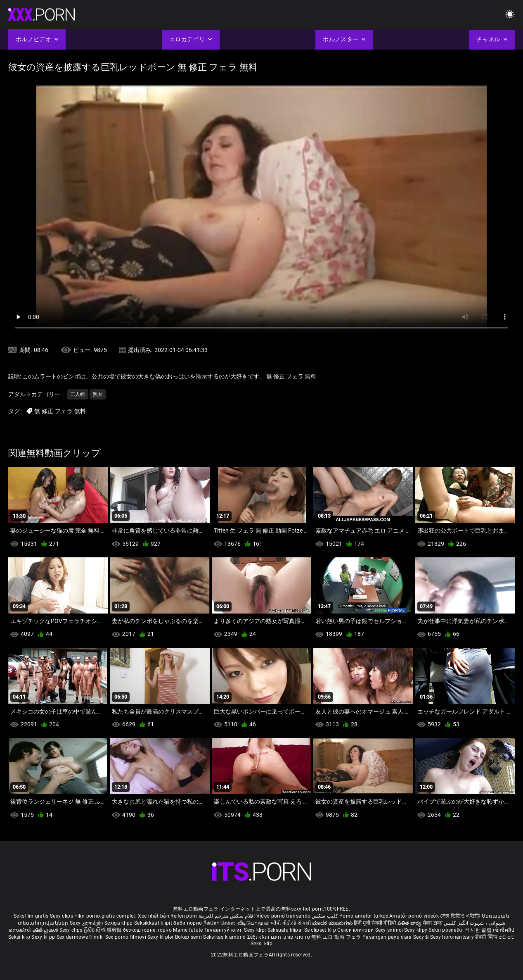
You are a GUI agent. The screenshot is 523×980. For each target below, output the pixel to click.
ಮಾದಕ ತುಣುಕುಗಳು (333, 923)
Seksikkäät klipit (154, 923)
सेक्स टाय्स (433, 923)
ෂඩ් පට (507, 937)
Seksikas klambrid (225, 937)
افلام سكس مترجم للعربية (227, 916)
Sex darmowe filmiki (80, 937)
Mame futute (188, 930)
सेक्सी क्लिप (487, 937)
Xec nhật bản (154, 916)
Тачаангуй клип (224, 930)
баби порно (188, 923)
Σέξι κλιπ (259, 937)
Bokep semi (188, 937)
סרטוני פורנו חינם (290, 937)
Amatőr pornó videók (414, 916)
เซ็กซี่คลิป (504, 930)
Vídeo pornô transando (283, 916)
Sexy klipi (256, 930)
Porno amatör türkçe (364, 916)
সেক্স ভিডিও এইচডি (460, 916)
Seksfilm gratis (31, 916)
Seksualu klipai (286, 930)
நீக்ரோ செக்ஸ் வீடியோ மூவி (237, 923)
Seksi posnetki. (447, 930)
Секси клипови (356, 930)
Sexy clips (62, 916)
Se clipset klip (321, 930)
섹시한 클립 (479, 930)
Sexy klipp (44, 937)
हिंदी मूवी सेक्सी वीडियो (375, 923)
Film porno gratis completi (105, 916)
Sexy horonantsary (453, 937)
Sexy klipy (416, 930)
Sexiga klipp (119, 923)
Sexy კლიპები (87, 923)
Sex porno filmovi (126, 937)
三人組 (78, 394)
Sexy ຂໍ (422, 937)
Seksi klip (20, 937)
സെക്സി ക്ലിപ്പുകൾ (34, 930)
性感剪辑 (112, 930)
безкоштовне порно (147, 930)
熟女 (98, 394)
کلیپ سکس (325, 916)
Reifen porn (184, 916)
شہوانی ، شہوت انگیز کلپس (474, 923)
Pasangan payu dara (388, 937)
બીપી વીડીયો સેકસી (291, 923)
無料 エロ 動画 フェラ (336, 937)
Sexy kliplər (161, 937)
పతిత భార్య (410, 923)
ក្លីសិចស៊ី (93, 930)
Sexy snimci (390, 930)
